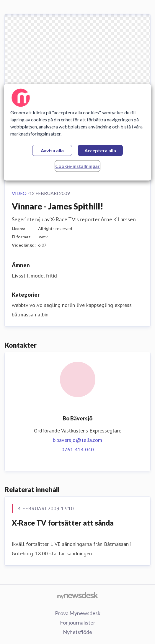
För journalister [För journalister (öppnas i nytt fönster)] (78, 622)
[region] (77, 132)
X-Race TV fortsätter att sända (63, 523)
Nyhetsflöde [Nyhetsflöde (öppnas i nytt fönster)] (77, 632)
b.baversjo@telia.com (77, 440)
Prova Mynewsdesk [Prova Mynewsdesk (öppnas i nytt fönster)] (78, 613)
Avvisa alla (52, 150)
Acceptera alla (100, 150)
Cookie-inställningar (77, 166)
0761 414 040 (78, 449)
